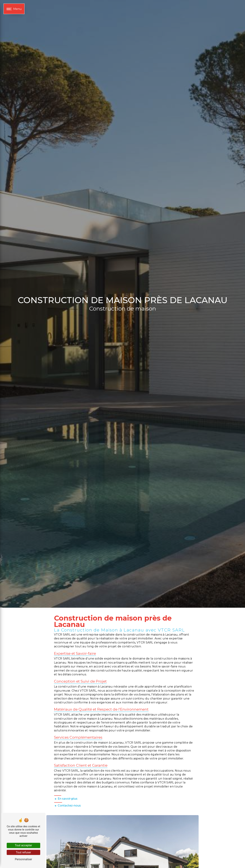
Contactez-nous (67, 806)
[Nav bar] (14, 9)
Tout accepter (23, 845)
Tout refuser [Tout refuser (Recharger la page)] (23, 852)
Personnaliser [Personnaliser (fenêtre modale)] (23, 859)
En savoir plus (66, 799)
